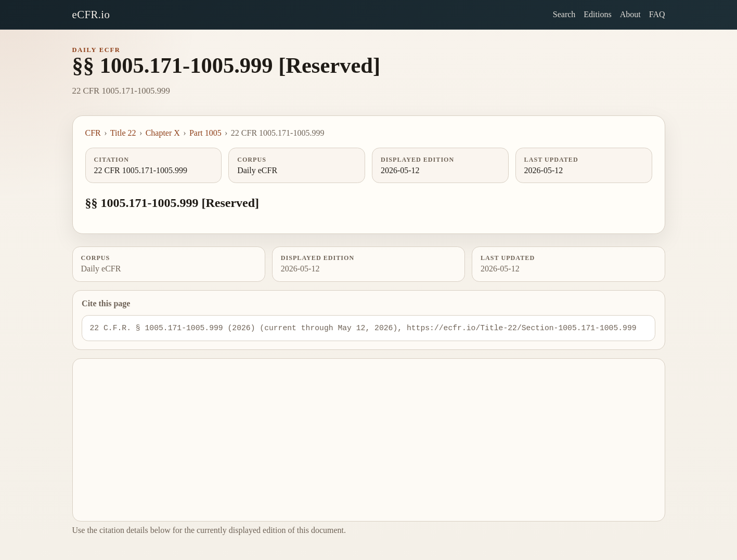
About (630, 14)
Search (564, 14)
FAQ (657, 14)
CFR (93, 133)
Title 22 (123, 133)
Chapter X (163, 133)
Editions (597, 14)
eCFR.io (91, 14)
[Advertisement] (368, 440)
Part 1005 (205, 133)
